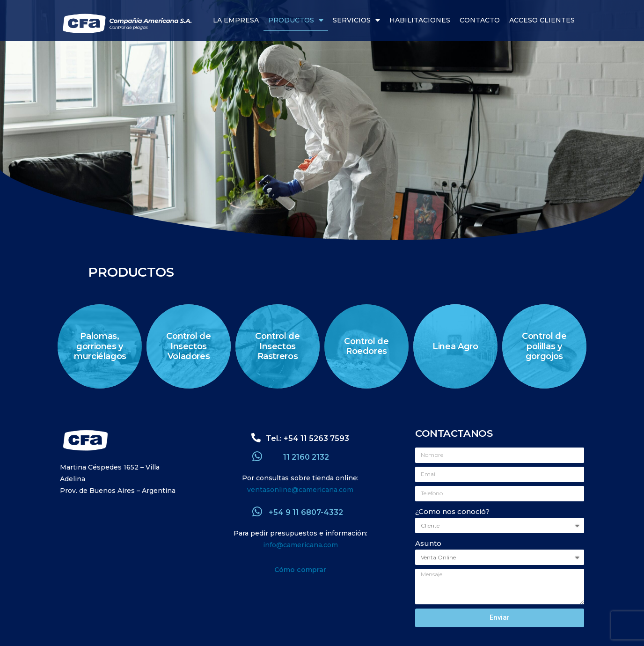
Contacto (480, 20)
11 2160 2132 (306, 457)
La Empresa (236, 20)
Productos (296, 20)
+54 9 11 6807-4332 (306, 512)
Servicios (356, 20)
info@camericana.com (300, 545)
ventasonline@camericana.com (300, 490)
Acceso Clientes (542, 20)
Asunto (428, 543)
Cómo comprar (300, 570)
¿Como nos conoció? (452, 511)
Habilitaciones (420, 20)
